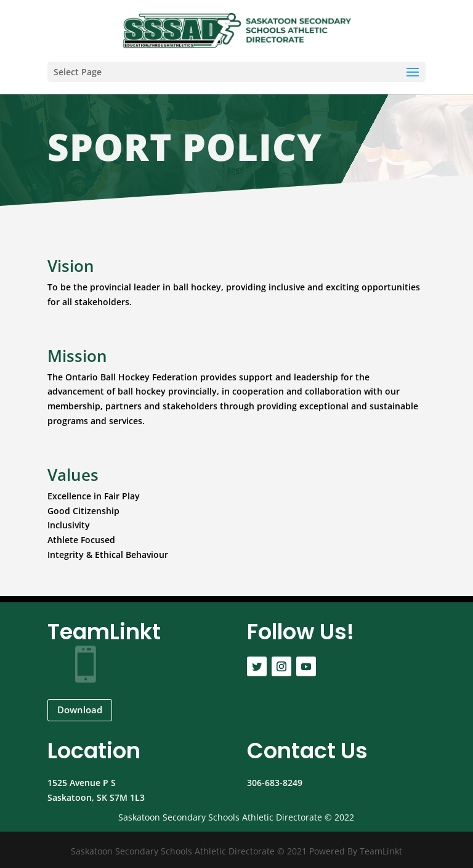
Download (80, 710)
